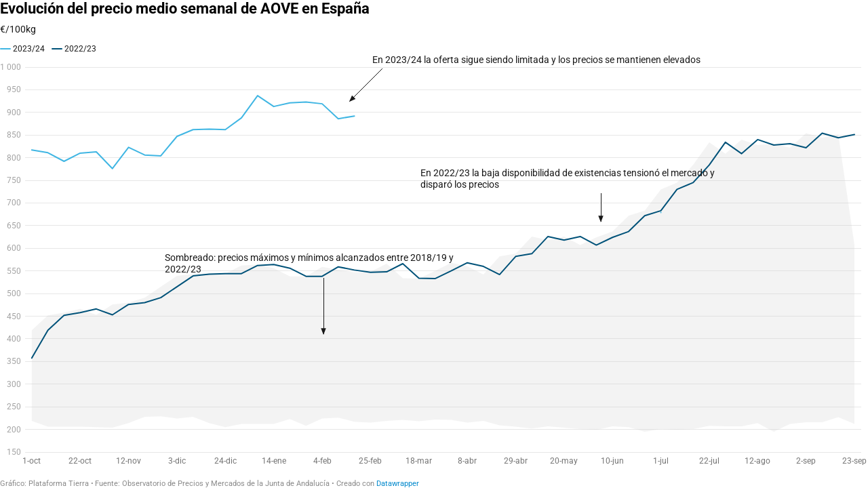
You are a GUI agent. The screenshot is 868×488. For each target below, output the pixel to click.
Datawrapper (398, 484)
